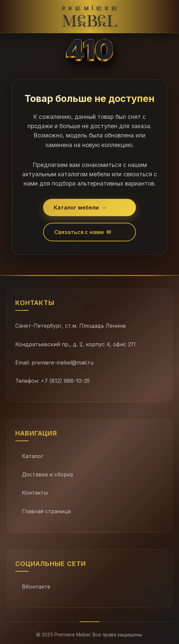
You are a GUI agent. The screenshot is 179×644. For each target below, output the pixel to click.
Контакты (35, 493)
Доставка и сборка (47, 474)
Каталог (32, 456)
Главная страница (46, 511)
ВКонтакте (36, 587)
